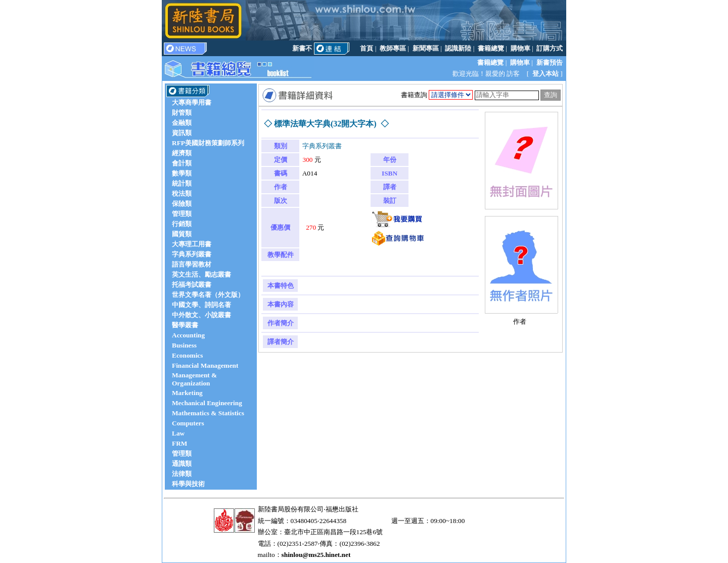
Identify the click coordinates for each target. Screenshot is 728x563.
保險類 (182, 204)
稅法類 (182, 193)
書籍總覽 (491, 48)
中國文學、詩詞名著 (201, 305)
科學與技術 (188, 484)
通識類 (182, 464)
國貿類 (182, 234)
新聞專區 (426, 48)
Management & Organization (194, 379)
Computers (188, 423)
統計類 (182, 183)
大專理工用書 (192, 244)
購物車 (520, 48)
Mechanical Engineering (207, 403)
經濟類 (182, 153)
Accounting (188, 335)
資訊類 (182, 133)
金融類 (182, 123)
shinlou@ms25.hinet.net (316, 555)
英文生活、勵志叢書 (201, 274)
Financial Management (205, 365)
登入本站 (545, 74)
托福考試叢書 (192, 285)
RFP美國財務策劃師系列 (208, 143)
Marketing (187, 393)
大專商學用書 (192, 102)
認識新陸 (458, 48)
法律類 (182, 474)
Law (178, 433)
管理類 (182, 214)
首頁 (367, 48)
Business (184, 345)
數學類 (182, 173)
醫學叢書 (185, 325)
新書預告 (550, 62)
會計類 (182, 163)
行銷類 (182, 224)
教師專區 (393, 48)
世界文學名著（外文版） (208, 295)
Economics (187, 355)
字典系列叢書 (192, 254)
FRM (179, 443)
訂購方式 (550, 48)
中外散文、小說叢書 (201, 315)
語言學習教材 (192, 264)
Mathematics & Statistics (208, 413)
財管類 (182, 113)
